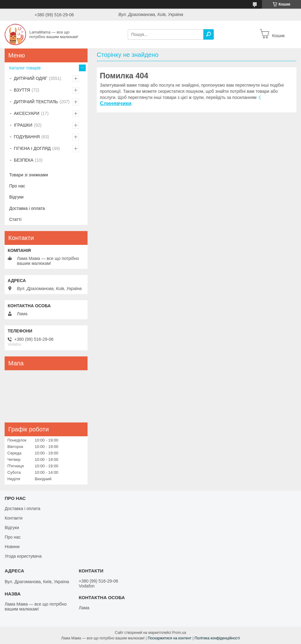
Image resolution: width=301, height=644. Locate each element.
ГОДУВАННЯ (27, 137)
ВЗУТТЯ (22, 90)
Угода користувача (23, 556)
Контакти (14, 518)
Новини (12, 547)
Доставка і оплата (27, 208)
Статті (15, 219)
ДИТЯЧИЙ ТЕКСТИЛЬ (36, 102)
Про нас (17, 186)
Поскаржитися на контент (170, 638)
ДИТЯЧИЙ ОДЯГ (31, 78)
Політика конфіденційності (217, 638)
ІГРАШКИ (23, 125)
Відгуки (16, 197)
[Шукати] (209, 34)
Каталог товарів (25, 68)
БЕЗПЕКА (24, 160)
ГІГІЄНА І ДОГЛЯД (32, 148)
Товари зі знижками (29, 175)
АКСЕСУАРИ (27, 113)
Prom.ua (179, 633)
